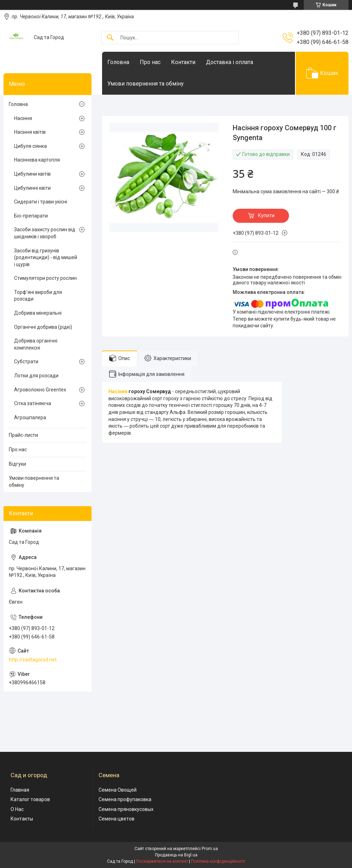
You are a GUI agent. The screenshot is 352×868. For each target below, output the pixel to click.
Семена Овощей (118, 790)
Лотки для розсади (36, 376)
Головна (118, 62)
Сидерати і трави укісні (41, 202)
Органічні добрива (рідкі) (43, 327)
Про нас (150, 62)
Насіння (118, 391)
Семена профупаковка (125, 799)
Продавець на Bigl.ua (176, 855)
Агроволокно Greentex (40, 390)
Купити (266, 215)
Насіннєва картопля (37, 160)
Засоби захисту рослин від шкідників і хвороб (45, 233)
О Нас (17, 809)
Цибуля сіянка (30, 146)
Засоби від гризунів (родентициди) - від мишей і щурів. (46, 257)
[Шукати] (110, 38)
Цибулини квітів (32, 174)
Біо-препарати (31, 216)
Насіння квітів (30, 132)
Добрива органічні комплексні (36, 344)
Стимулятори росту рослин (45, 278)
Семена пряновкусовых (126, 809)
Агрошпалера (30, 417)
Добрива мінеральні (38, 313)
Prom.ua (210, 849)
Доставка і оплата (230, 62)
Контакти (183, 62)
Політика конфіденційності (218, 861)
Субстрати (26, 361)
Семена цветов (117, 819)
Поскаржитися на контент (162, 861)
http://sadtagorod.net (33, 660)
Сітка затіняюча (33, 403)
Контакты (22, 819)
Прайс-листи (23, 435)
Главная (20, 790)
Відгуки (17, 464)
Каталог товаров (30, 799)
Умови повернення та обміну (146, 84)
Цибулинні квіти (32, 188)
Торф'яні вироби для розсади (38, 296)
